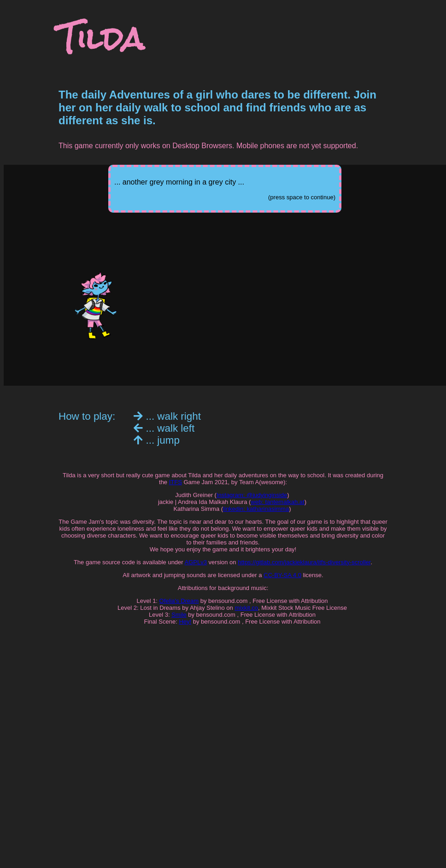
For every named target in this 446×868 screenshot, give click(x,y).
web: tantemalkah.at (277, 502)
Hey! (185, 622)
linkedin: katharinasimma (256, 509)
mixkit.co (246, 608)
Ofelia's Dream (179, 601)
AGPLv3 (196, 562)
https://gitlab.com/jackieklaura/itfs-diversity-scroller (304, 562)
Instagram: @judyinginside (252, 495)
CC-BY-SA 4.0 (282, 575)
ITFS (176, 482)
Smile (179, 615)
